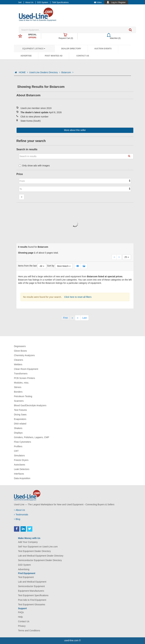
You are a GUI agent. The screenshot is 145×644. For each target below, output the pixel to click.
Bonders (18, 392)
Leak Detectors (22, 469)
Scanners (19, 401)
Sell (20, 2)
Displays (18, 433)
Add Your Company (28, 542)
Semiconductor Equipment (31, 586)
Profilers (18, 446)
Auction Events (103, 49)
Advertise (26, 56)
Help (20, 617)
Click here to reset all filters (78, 297)
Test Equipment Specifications (33, 595)
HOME (23, 72)
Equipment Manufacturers (31, 591)
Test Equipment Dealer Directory (34, 551)
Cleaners (19, 360)
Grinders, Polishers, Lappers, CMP (32, 437)
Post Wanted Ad (54, 56)
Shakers (18, 428)
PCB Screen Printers (24, 378)
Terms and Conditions (29, 631)
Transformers (21, 374)
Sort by (51, 266)
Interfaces (19, 474)
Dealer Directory (71, 49)
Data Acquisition (22, 478)
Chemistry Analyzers (24, 355)
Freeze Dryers (21, 460)
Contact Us (83, 56)
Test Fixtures (20, 410)
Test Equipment (26, 577)
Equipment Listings (34, 49)
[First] (65, 318)
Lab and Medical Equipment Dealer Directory (41, 556)
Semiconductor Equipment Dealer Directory (40, 560)
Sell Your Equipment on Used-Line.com (38, 547)
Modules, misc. (22, 383)
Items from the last (27, 266)
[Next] (78, 318)
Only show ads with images (34, 166)
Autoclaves (20, 465)
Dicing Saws (20, 415)
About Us (29, 2)
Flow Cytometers (23, 442)
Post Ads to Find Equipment (32, 600)
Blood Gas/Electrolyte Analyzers (30, 405)
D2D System (43, 2)
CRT (16, 451)
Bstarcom (67, 72)
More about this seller (75, 130)
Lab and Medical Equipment (32, 582)
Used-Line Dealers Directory (45, 72)
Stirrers (18, 387)
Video (98, 2)
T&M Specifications (60, 2)
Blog (17, 519)
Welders (18, 364)
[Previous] (72, 318)
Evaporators (20, 419)
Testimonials (21, 515)
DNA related (20, 424)
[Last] (85, 318)
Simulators (19, 456)
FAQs (21, 612)
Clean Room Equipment (26, 369)
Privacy (22, 626)
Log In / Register (119, 2)
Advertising (24, 569)
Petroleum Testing (23, 396)
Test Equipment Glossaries (32, 604)
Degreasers (20, 346)
